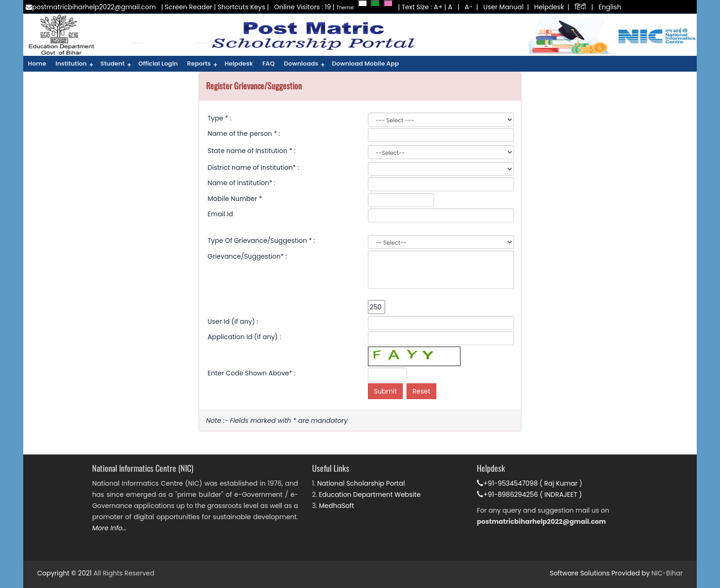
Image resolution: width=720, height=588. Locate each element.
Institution (74, 65)
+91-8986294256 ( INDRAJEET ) (529, 494)
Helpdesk (549, 7)
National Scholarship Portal (361, 483)
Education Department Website (370, 494)
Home (37, 63)
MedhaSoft (337, 506)
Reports (202, 65)
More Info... (109, 528)
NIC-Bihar (667, 573)
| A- (463, 7)
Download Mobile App (366, 63)
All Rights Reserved (124, 573)
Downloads (304, 65)
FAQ (268, 63)
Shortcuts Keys (241, 7)
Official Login (158, 63)
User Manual (503, 7)
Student (116, 65)
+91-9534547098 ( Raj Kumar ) (530, 483)
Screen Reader (188, 7)
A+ (438, 7)
